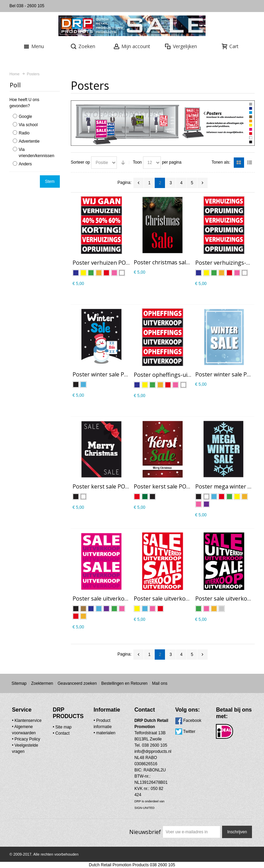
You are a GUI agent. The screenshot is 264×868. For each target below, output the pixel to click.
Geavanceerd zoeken (77, 683)
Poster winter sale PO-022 (106, 374)
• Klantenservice (27, 721)
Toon (137, 162)
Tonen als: (221, 162)
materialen (106, 733)
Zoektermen (42, 683)
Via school (28, 125)
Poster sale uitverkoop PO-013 (173, 598)
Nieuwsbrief (145, 832)
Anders (25, 164)
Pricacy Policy (27, 739)
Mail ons (160, 683)
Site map (63, 727)
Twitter (189, 732)
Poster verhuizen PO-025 (105, 263)
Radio (24, 133)
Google (26, 117)
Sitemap (19, 683)
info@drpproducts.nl (153, 751)
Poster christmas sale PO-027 (172, 262)
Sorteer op (80, 162)
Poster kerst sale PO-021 (104, 486)
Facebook (192, 721)
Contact (62, 733)
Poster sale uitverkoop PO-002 (112, 598)
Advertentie (29, 141)
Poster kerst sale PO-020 (166, 486)
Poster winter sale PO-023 (229, 374)
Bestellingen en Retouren (125, 683)
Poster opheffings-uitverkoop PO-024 (183, 375)
